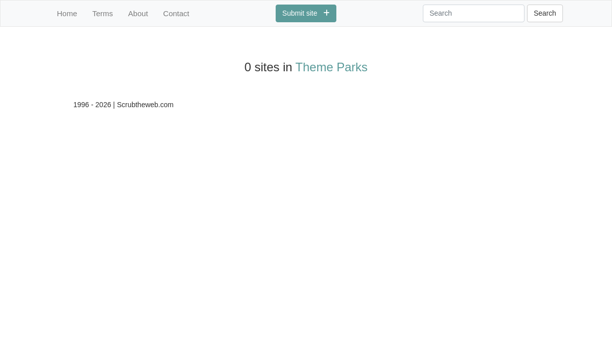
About (138, 13)
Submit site (306, 13)
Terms (103, 13)
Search (545, 13)
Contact (177, 13)
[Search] (474, 13)
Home (67, 13)
